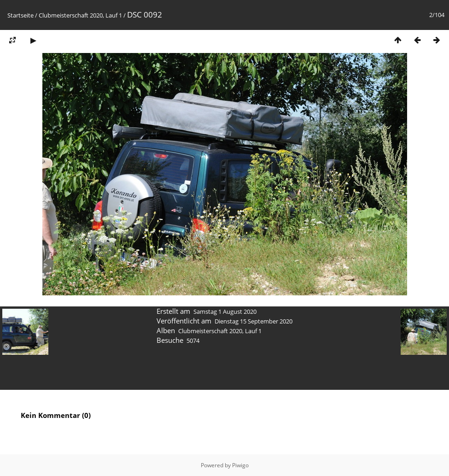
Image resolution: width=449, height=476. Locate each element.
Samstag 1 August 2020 (225, 311)
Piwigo (240, 465)
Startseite (20, 15)
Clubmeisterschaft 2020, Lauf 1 (80, 15)
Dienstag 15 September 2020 (254, 321)
